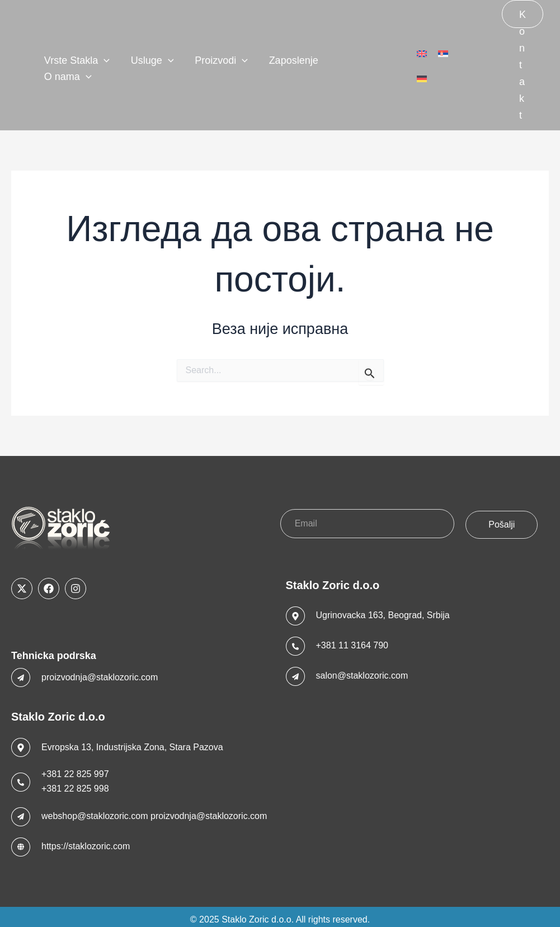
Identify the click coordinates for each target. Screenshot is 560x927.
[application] (107, 62)
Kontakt (523, 18)
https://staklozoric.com (86, 841)
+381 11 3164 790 (352, 640)
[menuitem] (422, 62)
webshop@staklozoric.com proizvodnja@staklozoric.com (154, 810)
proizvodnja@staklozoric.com (100, 671)
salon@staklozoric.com (362, 670)
